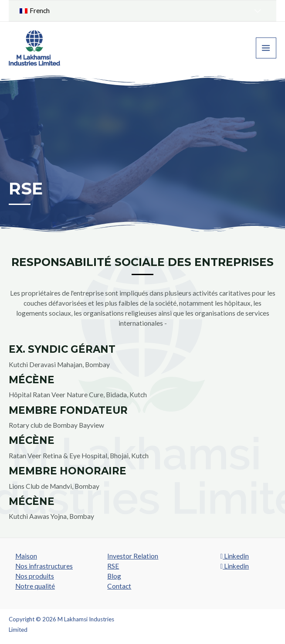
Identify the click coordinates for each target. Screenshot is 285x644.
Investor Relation (133, 556)
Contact (119, 586)
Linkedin (234, 556)
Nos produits (35, 576)
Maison (26, 556)
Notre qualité (35, 586)
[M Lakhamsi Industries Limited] (35, 48)
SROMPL (265, 619)
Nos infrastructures (44, 566)
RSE (113, 566)
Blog (114, 576)
